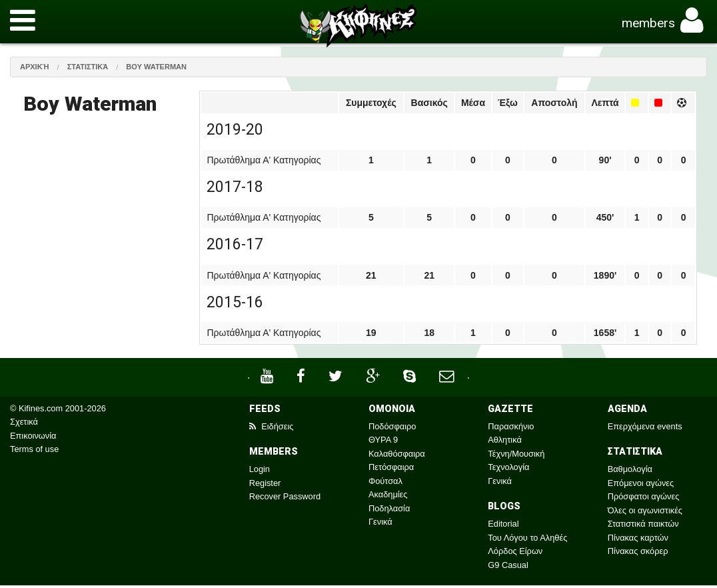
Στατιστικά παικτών (643, 524)
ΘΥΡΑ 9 (383, 440)
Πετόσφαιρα (391, 467)
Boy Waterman (156, 67)
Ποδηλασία (389, 508)
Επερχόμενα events (645, 426)
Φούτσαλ (385, 481)
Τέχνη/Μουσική (516, 454)
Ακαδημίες (388, 494)
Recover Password (285, 496)
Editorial (503, 524)
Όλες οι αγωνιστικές (645, 510)
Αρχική (35, 67)
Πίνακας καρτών (638, 538)
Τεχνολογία (508, 467)
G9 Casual (508, 565)
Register (265, 483)
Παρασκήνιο (511, 426)
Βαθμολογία (630, 469)
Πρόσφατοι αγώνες (644, 496)
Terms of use (34, 449)
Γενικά (380, 522)
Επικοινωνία (33, 436)
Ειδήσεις (272, 426)
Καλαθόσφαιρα (397, 454)
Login (260, 469)
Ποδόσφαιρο (392, 426)
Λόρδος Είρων (515, 551)
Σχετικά (24, 422)
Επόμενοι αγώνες (641, 483)
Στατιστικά (88, 67)
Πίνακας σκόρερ (638, 551)
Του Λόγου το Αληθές (527, 538)
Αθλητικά (504, 440)
